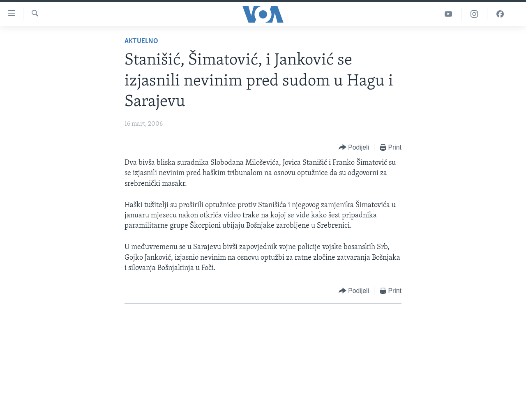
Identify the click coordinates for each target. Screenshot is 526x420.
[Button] (354, 148)
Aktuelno (141, 41)
